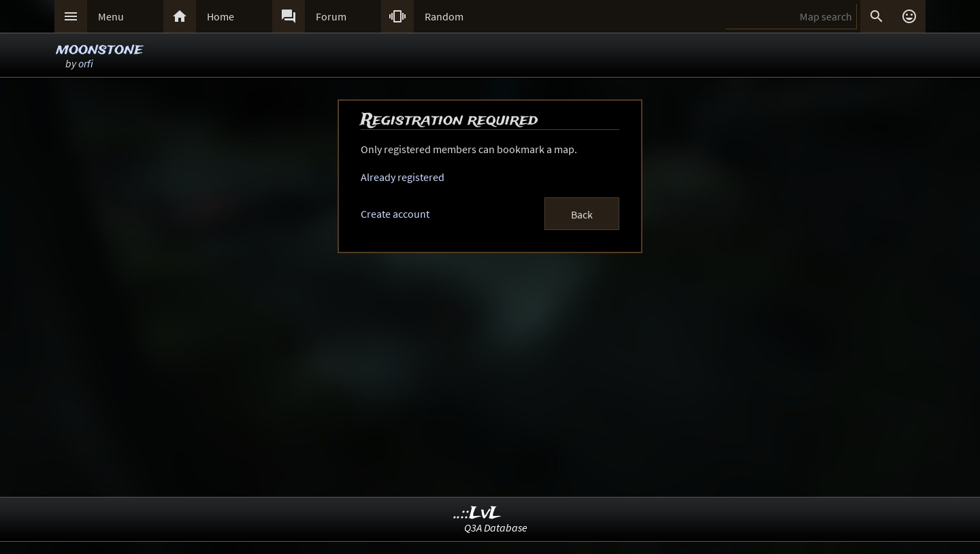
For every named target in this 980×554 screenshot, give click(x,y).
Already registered (403, 177)
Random (444, 16)
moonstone (99, 49)
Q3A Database (496, 527)
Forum (331, 16)
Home (220, 16)
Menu (111, 16)
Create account (395, 214)
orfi (86, 63)
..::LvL (477, 514)
